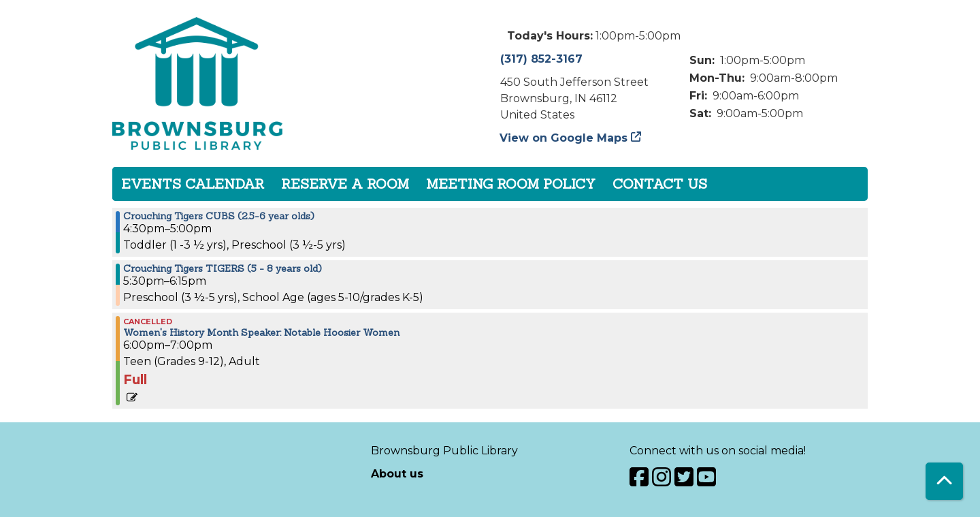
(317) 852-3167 (541, 59)
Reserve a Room (345, 184)
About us (397, 474)
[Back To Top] (944, 481)
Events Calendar (193, 184)
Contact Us (660, 184)
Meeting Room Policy (511, 184)
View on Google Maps (564, 138)
